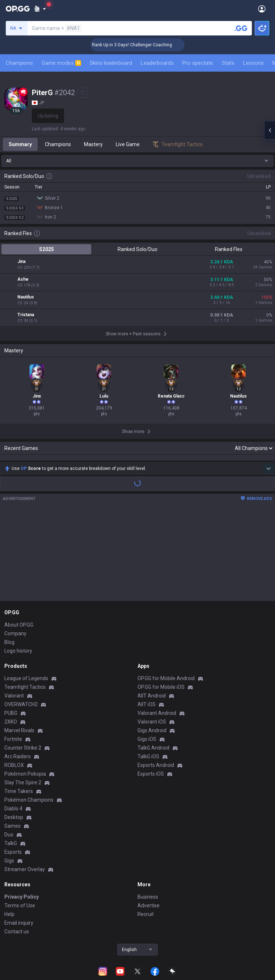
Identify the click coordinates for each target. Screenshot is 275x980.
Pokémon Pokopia (25, 743)
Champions (19, 63)
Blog (9, 612)
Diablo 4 (13, 778)
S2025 (46, 249)
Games (12, 796)
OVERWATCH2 (21, 674)
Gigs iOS (147, 709)
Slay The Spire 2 (23, 752)
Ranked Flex (229, 249)
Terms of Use (20, 875)
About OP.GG (19, 594)
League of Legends (26, 648)
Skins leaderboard (111, 63)
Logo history (18, 620)
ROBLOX (14, 735)
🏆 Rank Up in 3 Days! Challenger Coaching (143, 45)
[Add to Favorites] (83, 93)
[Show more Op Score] (268, 438)
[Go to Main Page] (18, 9)
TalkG (11, 813)
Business (148, 866)
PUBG (11, 683)
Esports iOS (151, 743)
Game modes (61, 63)
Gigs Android (152, 700)
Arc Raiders (18, 726)
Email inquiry (19, 892)
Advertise (149, 875)
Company (15, 603)
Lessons (253, 63)
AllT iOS (147, 674)
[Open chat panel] (270, 130)
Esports (13, 822)
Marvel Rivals (19, 700)
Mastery (93, 144)
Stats (228, 63)
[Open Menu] (262, 9)
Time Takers (19, 761)
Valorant (14, 665)
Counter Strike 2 (23, 717)
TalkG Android (153, 717)
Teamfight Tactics (25, 657)
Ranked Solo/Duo (137, 249)
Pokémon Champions (29, 769)
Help (9, 884)
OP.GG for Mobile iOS (161, 657)
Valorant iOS (152, 691)
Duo (9, 804)
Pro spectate (198, 63)
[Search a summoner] (241, 28)
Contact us (17, 901)
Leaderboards (157, 63)
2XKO (11, 691)
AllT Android (152, 665)
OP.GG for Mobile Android (166, 648)
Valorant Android (157, 683)
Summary (20, 144)
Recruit (146, 884)
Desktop (14, 787)
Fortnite (13, 709)
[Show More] (40, 9)
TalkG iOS (148, 726)
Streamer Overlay (25, 839)
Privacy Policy (22, 866)
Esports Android (156, 735)
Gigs (9, 830)
